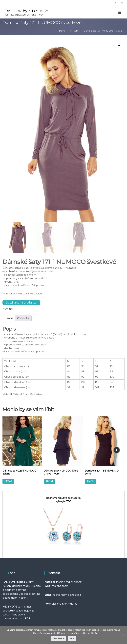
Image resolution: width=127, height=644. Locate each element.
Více (72, 638)
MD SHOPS (10, 607)
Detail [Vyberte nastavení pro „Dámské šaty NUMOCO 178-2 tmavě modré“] (49, 481)
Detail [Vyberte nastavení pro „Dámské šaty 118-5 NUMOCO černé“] (91, 481)
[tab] (10, 318)
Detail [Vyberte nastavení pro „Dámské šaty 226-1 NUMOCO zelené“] (8, 481)
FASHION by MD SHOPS (27, 11)
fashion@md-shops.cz (67, 595)
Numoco (8, 309)
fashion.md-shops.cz (69, 582)
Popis (10, 318)
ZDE (69, 501)
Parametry (23, 318)
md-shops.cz (60, 586)
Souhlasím (58, 638)
